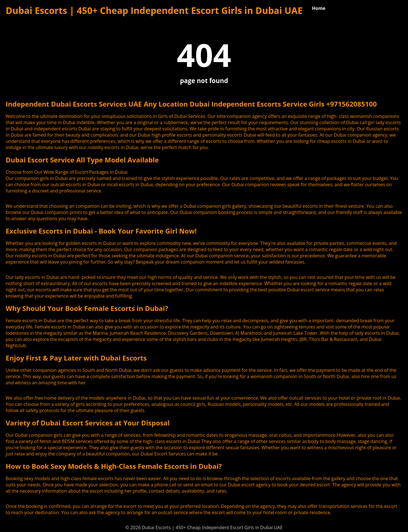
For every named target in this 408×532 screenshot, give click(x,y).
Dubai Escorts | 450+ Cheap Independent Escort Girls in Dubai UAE (154, 10)
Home (319, 8)
